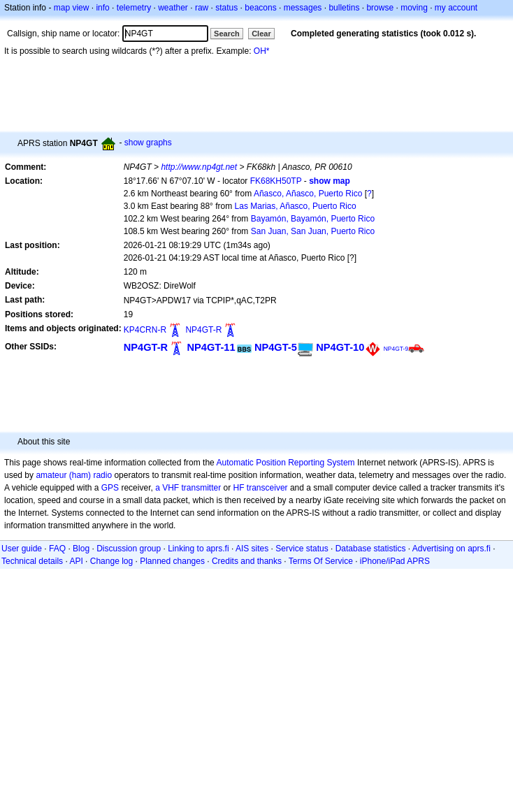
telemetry (134, 8)
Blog (81, 549)
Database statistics (371, 549)
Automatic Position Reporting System (285, 463)
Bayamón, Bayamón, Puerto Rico (313, 219)
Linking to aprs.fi (198, 549)
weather (173, 8)
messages (303, 8)
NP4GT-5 (276, 347)
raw (202, 8)
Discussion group (129, 549)
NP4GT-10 (340, 347)
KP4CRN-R (145, 330)
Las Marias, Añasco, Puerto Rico (296, 206)
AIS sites (252, 549)
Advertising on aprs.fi (451, 549)
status (226, 8)
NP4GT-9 (396, 349)
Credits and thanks (247, 561)
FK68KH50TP (276, 181)
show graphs (148, 143)
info (102, 8)
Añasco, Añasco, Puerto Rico (308, 194)
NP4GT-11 (211, 347)
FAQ (57, 549)
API (76, 561)
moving (414, 8)
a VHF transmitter (188, 488)
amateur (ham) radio (74, 475)
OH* (262, 51)
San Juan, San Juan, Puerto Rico (313, 231)
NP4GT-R (203, 330)
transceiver (267, 488)
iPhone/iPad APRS (395, 561)
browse (380, 8)
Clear (261, 34)
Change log (111, 561)
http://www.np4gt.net (199, 167)
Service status (302, 549)
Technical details (32, 561)
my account (456, 8)
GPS (110, 488)
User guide (22, 549)
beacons (260, 8)
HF (239, 488)
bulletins (344, 8)
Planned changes (172, 561)
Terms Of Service (321, 561)
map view (72, 8)
